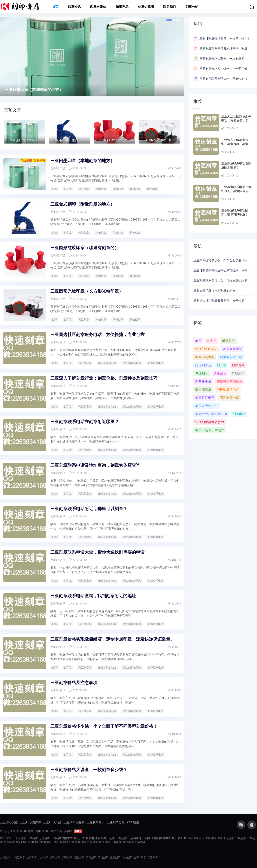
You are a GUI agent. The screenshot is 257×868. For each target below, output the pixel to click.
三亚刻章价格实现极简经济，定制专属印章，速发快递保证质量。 (112, 639)
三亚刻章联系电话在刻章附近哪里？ (85, 422)
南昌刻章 (79, 858)
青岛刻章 (91, 858)
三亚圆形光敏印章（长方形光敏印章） (87, 291)
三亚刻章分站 (116, 822)
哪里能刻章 (203, 390)
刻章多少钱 (203, 381)
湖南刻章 (228, 838)
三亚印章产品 (52, 822)
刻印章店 (28, 831)
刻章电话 (239, 414)
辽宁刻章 (83, 838)
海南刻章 (9, 842)
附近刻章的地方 (107, 363)
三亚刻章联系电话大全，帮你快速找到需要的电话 (97, 552)
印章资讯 (74, 7)
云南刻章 (57, 842)
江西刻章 (181, 838)
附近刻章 (84, 189)
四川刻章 (33, 842)
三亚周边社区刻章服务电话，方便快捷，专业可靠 (97, 335)
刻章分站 (192, 7)
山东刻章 (193, 838)
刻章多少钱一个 (207, 406)
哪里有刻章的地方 (230, 381)
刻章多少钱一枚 (231, 357)
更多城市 (140, 842)
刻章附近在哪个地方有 (211, 414)
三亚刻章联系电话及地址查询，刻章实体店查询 (95, 465)
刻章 (55, 189)
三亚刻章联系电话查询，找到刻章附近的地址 (93, 596)
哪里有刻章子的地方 (210, 430)
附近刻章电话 (230, 398)
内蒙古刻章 (69, 838)
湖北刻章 (217, 838)
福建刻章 (169, 838)
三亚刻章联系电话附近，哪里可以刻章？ (89, 509)
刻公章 (222, 365)
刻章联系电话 (156, 363)
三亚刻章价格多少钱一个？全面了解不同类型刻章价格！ (104, 726)
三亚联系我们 (96, 822)
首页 (55, 7)
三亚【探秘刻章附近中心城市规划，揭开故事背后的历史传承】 (223, 270)
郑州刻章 (55, 858)
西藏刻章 (69, 842)
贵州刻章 (45, 842)
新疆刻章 (128, 842)
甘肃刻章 (93, 842)
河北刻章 (44, 838)
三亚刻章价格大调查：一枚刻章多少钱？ (89, 770)
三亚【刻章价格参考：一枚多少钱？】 (225, 39)
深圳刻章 (67, 858)
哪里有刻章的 (205, 357)
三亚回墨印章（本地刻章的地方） (34, 90)
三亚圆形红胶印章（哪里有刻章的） (85, 248)
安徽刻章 (157, 838)
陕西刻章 (81, 842)
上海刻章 (121, 838)
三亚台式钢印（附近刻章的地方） (82, 204)
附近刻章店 (85, 363)
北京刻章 (20, 838)
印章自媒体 (98, 7)
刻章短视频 (146, 7)
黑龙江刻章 (108, 838)
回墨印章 (152, 189)
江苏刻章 (133, 838)
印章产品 (122, 7)
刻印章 (68, 189)
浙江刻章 (145, 838)
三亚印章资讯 (9, 822)
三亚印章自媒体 (31, 822)
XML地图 (133, 822)
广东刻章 (240, 838)
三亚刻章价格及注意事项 (74, 683)
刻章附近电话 (205, 398)
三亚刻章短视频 (74, 822)
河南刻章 (205, 838)
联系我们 (170, 7)
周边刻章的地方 (132, 363)
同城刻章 (118, 189)
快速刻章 (135, 189)
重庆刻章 (21, 842)
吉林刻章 (94, 838)
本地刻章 (101, 189)
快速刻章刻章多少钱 (210, 422)
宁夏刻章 (116, 842)
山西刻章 (56, 838)
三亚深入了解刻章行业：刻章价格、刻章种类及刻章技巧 (104, 378)
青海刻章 (105, 842)
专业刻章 (202, 373)
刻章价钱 (238, 365)
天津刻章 (32, 838)
